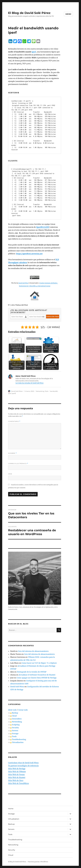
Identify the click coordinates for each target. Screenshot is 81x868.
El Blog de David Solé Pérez (29, 13)
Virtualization (18, 742)
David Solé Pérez (23, 283)
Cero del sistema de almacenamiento (33, 651)
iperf (10, 393)
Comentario (14, 421)
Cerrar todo (23, 710)
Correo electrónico (18, 464)
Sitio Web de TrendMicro (19, 783)
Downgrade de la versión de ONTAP (32, 672)
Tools (47, 391)
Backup (15, 713)
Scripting (16, 725)
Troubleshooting (19, 739)
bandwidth (54, 391)
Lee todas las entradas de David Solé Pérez (29, 383)
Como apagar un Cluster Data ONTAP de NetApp (36, 678)
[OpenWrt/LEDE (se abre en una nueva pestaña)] (43, 227)
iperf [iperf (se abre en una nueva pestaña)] (34, 52)
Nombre (12, 453)
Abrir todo (12, 710)
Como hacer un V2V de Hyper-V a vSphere (39, 663)
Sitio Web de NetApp (17, 769)
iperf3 (14, 393)
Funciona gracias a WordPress (38, 862)
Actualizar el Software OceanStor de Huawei (37, 675)
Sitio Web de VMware (17, 772)
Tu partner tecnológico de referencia (23, 766)
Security (15, 728)
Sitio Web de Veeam (16, 774)
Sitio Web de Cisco (16, 780)
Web (10, 474)
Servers (15, 731)
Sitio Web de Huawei (17, 777)
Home (11, 809)
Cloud (14, 716)
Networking (40, 391)
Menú (68, 14)
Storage (15, 733)
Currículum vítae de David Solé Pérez (23, 763)
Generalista (17, 719)
